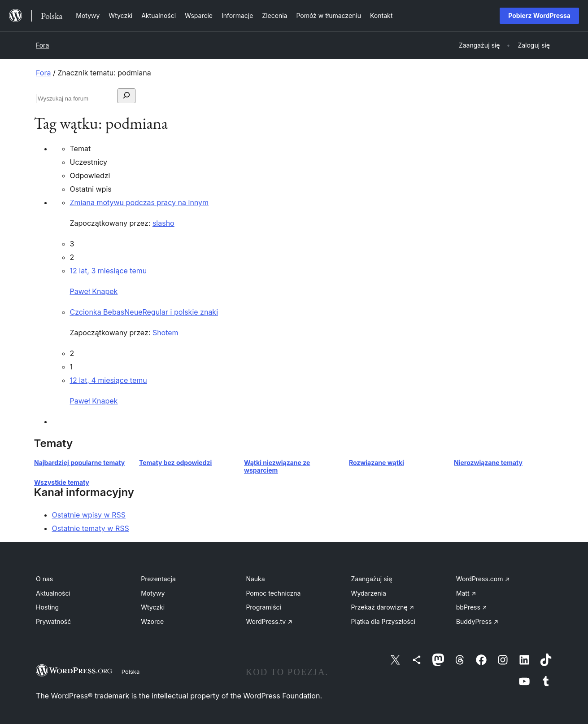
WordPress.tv (269, 621)
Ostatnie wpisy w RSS (89, 515)
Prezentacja (158, 579)
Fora (42, 45)
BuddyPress (477, 621)
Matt (466, 593)
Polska (131, 671)
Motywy (153, 593)
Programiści (264, 607)
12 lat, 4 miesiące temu (109, 380)
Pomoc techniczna (273, 593)
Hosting (47, 607)
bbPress (472, 607)
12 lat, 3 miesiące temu (109, 271)
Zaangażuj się (372, 579)
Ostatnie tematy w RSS (91, 528)
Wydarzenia (369, 593)
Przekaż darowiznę (383, 607)
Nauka (255, 579)
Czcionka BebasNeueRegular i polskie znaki (144, 312)
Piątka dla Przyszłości (383, 621)
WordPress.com (483, 579)
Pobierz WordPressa (539, 15)
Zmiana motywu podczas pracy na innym (139, 202)
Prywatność (53, 621)
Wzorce (152, 621)
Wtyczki (153, 607)
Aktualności (53, 593)
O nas (44, 579)
